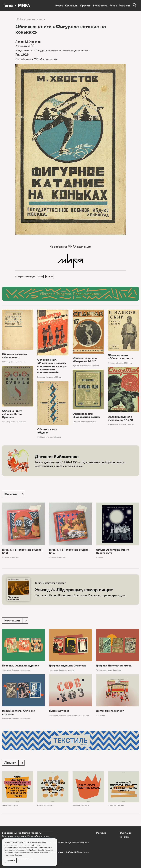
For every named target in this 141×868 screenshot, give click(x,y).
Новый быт (14, 558)
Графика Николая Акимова (114, 666)
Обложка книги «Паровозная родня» (86, 416)
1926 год (20, 19)
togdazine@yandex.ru (29, 833)
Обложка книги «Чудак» (47, 431)
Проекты (86, 6)
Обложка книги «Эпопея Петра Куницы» (12, 414)
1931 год (6, 422)
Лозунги (15, 807)
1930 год (57, 377)
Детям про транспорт (110, 712)
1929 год (130, 425)
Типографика (84, 716)
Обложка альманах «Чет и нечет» (15, 356)
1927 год (95, 366)
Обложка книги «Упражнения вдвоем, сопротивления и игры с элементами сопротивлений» (52, 366)
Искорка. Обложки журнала (21, 666)
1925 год (6, 362)
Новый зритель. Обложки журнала (19, 713)
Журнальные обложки (82, 366)
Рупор (113, 6)
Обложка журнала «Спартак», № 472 (120, 419)
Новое (59, 6)
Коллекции (72, 6)
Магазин (124, 6)
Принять (11, 860)
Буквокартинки (59, 712)
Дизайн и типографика (21, 671)
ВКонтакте (125, 833)
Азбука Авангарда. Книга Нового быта (112, 552)
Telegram (124, 837)
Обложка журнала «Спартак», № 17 (85, 360)
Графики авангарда (67, 671)
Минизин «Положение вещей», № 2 (22, 552)
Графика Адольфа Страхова (67, 666)
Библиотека (100, 6)
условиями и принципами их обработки (21, 850)
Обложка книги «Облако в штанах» (121, 357)
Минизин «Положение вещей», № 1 (69, 552)
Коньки (50, 277)
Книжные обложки (35, 19)
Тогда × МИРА (17, 6)
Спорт (40, 277)
